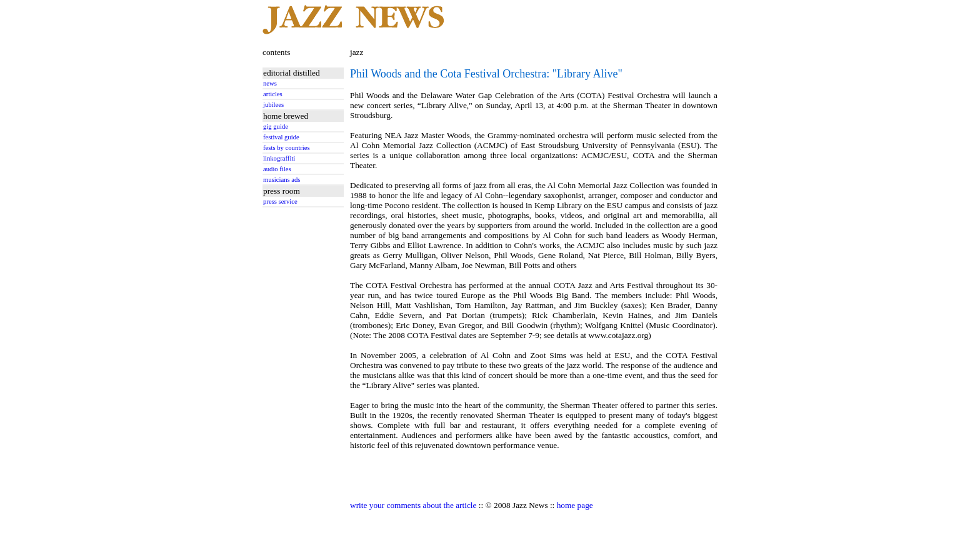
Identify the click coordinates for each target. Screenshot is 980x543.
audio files (277, 169)
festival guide (281, 137)
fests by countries (287, 148)
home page (575, 505)
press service (280, 202)
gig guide (276, 127)
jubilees (273, 105)
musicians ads (282, 180)
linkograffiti (279, 158)
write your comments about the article (413, 505)
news (270, 83)
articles (273, 94)
